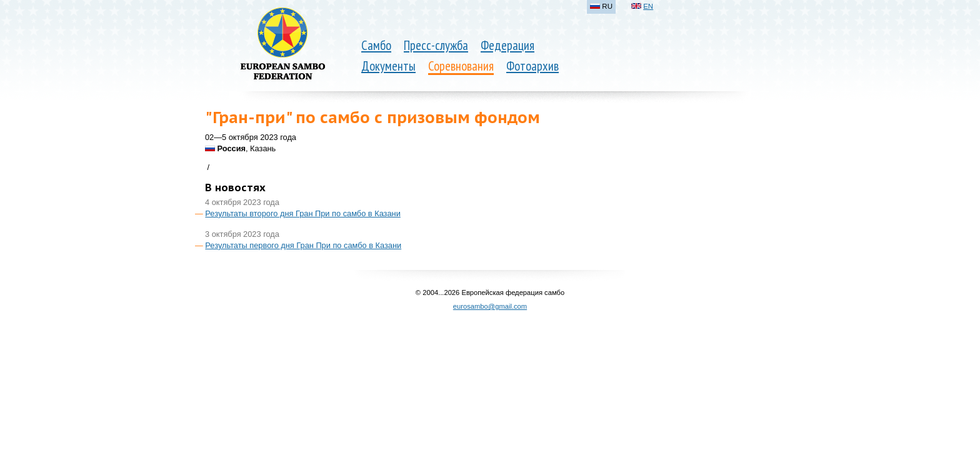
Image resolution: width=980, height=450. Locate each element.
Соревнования (461, 66)
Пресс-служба (436, 45)
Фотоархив (532, 66)
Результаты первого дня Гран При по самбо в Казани (303, 245)
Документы (388, 66)
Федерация (507, 45)
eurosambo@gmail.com (490, 306)
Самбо (376, 45)
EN (648, 6)
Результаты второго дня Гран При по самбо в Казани (302, 213)
